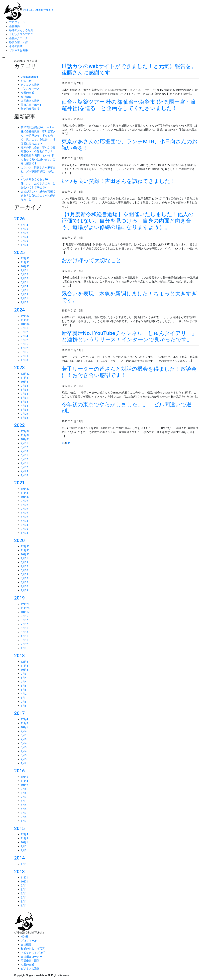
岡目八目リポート (31, 105)
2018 (19, 656)
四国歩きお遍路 (30, 101)
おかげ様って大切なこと (94, 260)
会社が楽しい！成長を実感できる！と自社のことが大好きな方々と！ (38, 195)
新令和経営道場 (30, 109)
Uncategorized (29, 77)
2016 (19, 771)
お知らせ (26, 81)
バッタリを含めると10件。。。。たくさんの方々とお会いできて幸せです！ (38, 183)
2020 (19, 540)
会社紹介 (26, 97)
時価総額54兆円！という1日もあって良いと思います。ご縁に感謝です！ (38, 159)
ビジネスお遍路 (30, 85)
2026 (19, 219)
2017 (19, 713)
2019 (19, 598)
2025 (19, 252)
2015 (19, 828)
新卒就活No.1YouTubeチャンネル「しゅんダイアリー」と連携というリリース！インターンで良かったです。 (129, 336)
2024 (19, 310)
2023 (19, 368)
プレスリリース (30, 89)
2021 (19, 483)
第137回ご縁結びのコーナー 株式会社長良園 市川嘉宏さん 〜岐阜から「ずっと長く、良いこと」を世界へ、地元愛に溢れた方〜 (39, 135)
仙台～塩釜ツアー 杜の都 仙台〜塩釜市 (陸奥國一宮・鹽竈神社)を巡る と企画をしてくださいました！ (129, 105)
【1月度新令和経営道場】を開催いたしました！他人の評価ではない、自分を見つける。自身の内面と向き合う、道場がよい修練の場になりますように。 (128, 221)
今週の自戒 (27, 93)
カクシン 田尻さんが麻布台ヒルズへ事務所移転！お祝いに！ (38, 171)
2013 (19, 872)
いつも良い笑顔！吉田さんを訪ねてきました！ (119, 181)
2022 (19, 425)
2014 (19, 858)
